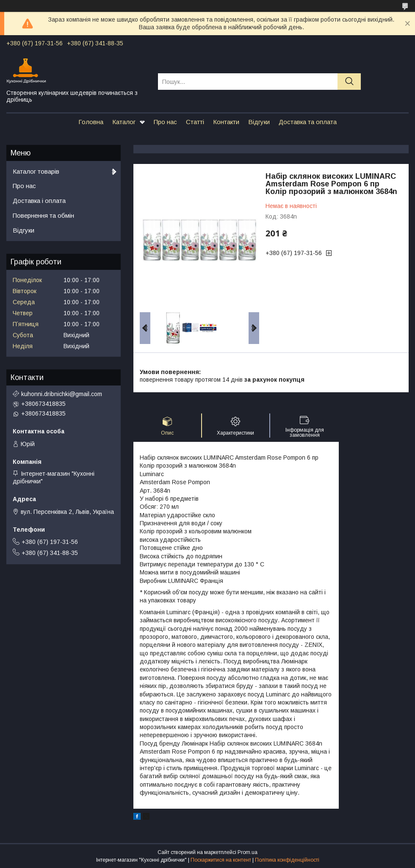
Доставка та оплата (308, 122)
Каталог (124, 122)
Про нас (165, 122)
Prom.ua (248, 852)
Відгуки (259, 122)
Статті (195, 122)
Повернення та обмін (43, 215)
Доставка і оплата (39, 201)
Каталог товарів (36, 171)
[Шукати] (349, 82)
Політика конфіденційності (287, 860)
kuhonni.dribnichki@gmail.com (62, 394)
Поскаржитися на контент (221, 860)
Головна (91, 122)
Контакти (226, 122)
